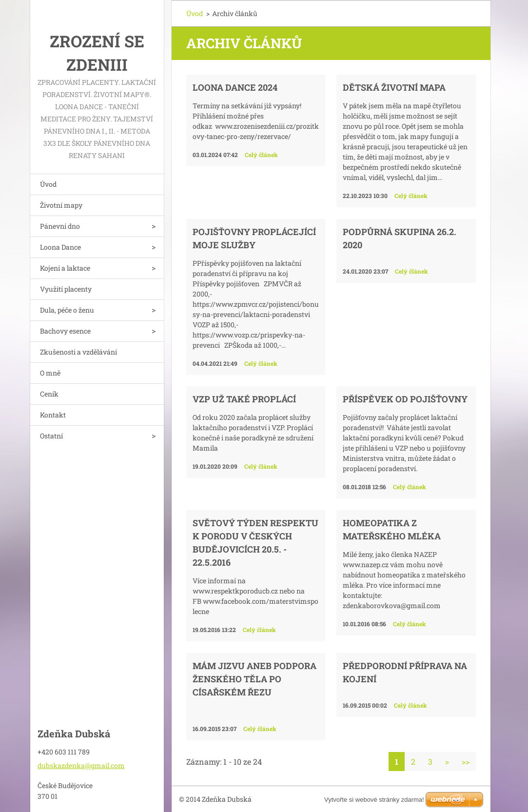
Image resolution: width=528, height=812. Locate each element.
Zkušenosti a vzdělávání (78, 352)
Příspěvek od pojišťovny (405, 399)
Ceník (49, 394)
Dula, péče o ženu (67, 310)
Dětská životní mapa (394, 87)
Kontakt (53, 415)
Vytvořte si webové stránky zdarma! (374, 800)
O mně (50, 373)
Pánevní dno (60, 226)
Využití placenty (66, 289)
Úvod (48, 184)
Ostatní (51, 436)
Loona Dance (60, 247)
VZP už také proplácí (244, 399)
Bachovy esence (65, 331)
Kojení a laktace (65, 268)
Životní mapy (61, 205)
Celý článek (261, 155)
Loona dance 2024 (235, 87)
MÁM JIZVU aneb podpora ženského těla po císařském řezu (254, 679)
